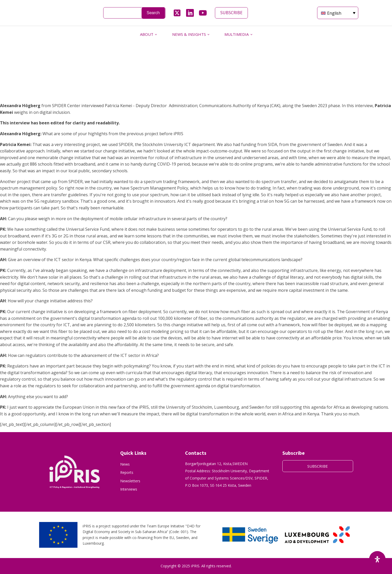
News (125, 464)
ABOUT (147, 34)
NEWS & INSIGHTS (189, 34)
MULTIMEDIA (237, 34)
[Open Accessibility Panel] (377, 559)
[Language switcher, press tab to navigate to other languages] (338, 13)
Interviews (129, 489)
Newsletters (130, 481)
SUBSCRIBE (231, 13)
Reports (127, 472)
